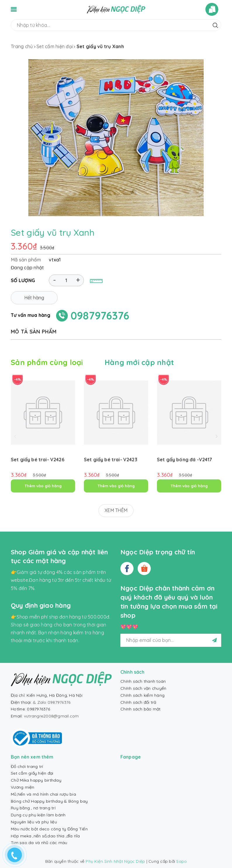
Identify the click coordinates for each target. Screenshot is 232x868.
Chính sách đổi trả (138, 702)
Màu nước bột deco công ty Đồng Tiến (49, 829)
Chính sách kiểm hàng (142, 695)
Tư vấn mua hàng (31, 315)
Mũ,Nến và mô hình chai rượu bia (43, 794)
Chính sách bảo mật (141, 709)
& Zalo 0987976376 (52, 702)
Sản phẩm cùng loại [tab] (47, 362)
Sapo (181, 861)
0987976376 (100, 316)
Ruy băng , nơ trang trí (33, 808)
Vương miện (23, 787)
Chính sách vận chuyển (143, 688)
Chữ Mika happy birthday (36, 780)
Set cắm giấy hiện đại (32, 773)
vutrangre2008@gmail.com (51, 716)
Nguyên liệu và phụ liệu (34, 822)
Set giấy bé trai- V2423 (111, 460)
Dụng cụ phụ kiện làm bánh (38, 815)
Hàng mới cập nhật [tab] (139, 362)
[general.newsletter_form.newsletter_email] (171, 640)
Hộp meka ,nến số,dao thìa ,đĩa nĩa (45, 836)
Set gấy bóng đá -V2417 (185, 460)
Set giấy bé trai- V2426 (38, 460)
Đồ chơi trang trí (27, 766)
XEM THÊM (116, 510)
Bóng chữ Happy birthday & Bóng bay (49, 801)
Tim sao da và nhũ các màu (39, 843)
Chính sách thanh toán (143, 681)
